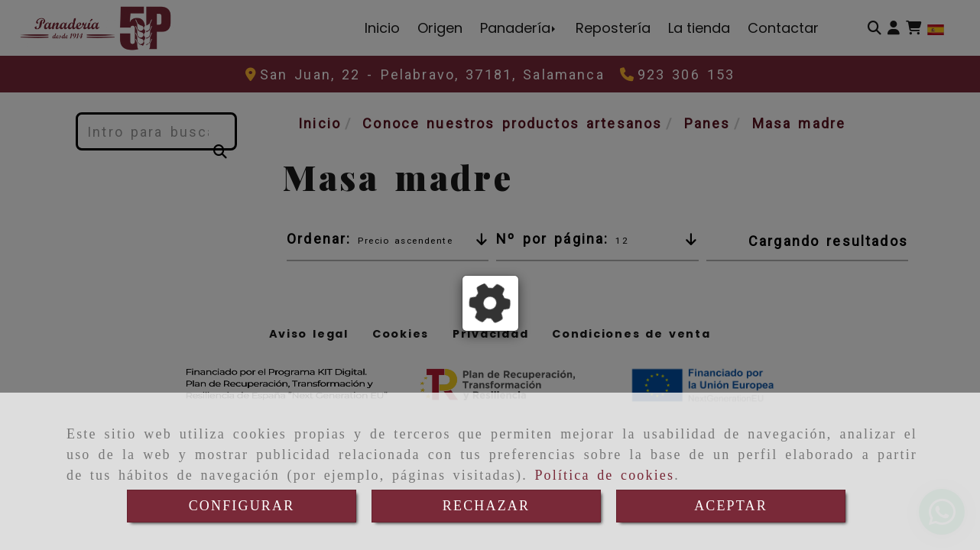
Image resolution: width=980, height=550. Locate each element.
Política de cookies (604, 475)
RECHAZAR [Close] (486, 506)
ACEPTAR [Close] (731, 506)
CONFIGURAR (242, 506)
